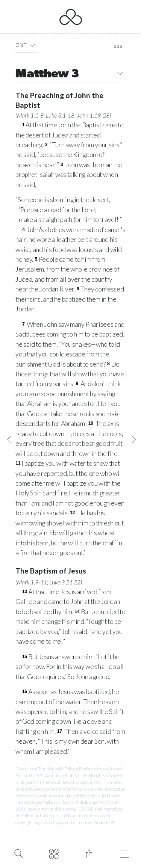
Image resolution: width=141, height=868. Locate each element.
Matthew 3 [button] (70, 75)
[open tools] (118, 47)
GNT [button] (27, 45)
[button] (32, 45)
